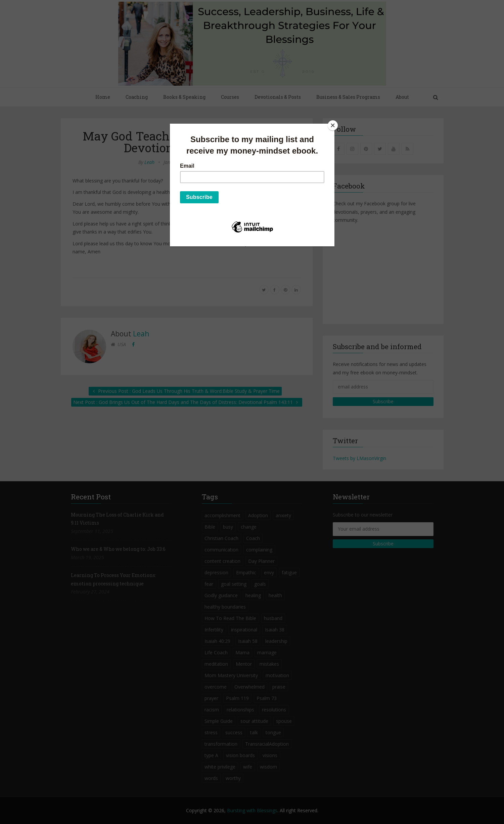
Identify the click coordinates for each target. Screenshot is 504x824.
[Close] (333, 125)
